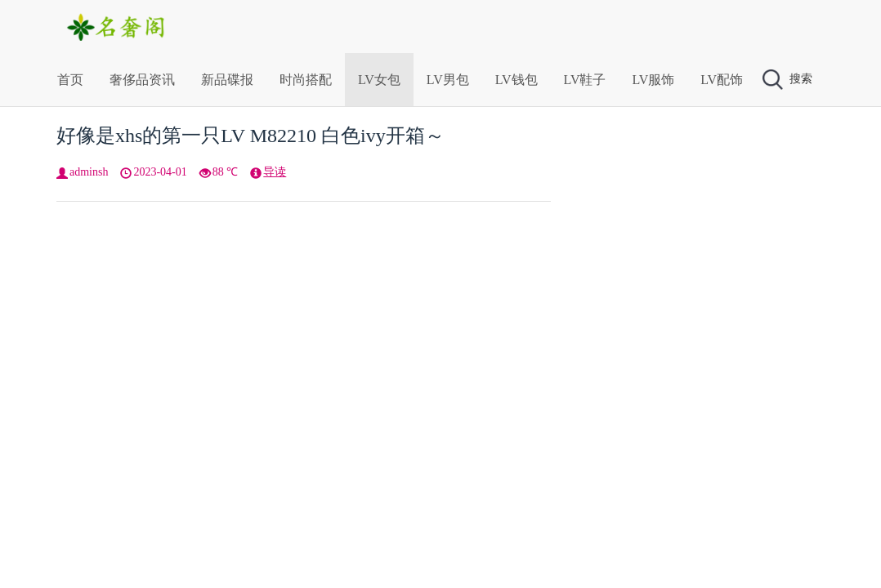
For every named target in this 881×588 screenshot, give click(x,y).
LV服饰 (653, 80)
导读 (275, 172)
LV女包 (379, 80)
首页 (70, 80)
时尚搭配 (306, 80)
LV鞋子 (585, 80)
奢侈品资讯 (142, 80)
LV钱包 (517, 80)
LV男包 (448, 80)
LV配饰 (722, 80)
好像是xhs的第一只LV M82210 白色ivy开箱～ (250, 136)
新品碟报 (227, 80)
